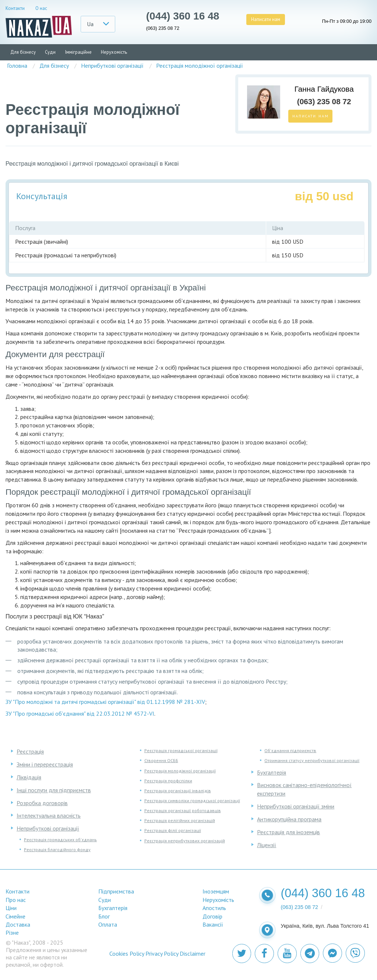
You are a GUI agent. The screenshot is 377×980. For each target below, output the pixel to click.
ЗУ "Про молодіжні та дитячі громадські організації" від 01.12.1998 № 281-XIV (105, 702)
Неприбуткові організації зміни (296, 806)
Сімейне (15, 916)
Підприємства (116, 891)
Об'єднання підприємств (290, 750)
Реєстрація (30, 751)
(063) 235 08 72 (163, 29)
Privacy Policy (162, 953)
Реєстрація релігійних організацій (180, 820)
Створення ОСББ (161, 760)
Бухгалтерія (272, 772)
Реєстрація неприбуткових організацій (185, 841)
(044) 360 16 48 (183, 16)
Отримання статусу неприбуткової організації (312, 760)
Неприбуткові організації (48, 828)
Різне (12, 933)
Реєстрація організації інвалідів (178, 791)
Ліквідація (29, 777)
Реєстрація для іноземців (288, 832)
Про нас (16, 900)
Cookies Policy (127, 953)
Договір (212, 916)
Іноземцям (216, 891)
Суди (50, 52)
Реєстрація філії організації (173, 830)
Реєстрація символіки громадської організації (192, 801)
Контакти (15, 8)
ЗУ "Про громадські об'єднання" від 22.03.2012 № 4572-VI (80, 713)
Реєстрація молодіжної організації (180, 771)
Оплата (108, 924)
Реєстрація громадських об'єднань (60, 840)
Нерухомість (114, 52)
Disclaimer (193, 953)
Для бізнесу (23, 52)
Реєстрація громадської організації (181, 750)
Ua (90, 24)
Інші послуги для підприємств (54, 790)
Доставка (18, 924)
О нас (41, 8)
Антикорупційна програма (289, 819)
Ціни (11, 908)
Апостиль (214, 908)
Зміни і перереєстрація (45, 764)
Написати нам (266, 19)
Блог (104, 916)
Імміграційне (78, 52)
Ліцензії (267, 845)
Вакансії (213, 924)
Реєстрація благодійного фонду (57, 849)
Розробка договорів (42, 803)
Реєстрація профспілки (168, 781)
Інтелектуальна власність (49, 815)
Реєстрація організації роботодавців (183, 810)
